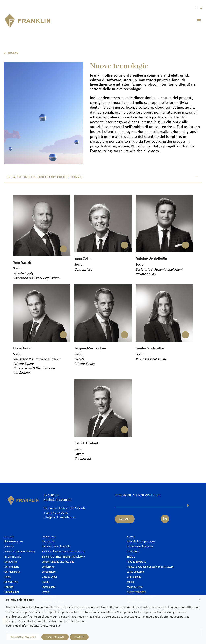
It (199, 8)
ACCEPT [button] (78, 637)
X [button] (199, 600)
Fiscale (79, 359)
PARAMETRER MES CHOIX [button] (23, 637)
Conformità (21, 373)
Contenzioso (83, 269)
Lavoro (79, 454)
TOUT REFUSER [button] (54, 637)
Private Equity (23, 273)
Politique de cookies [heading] (20, 600)
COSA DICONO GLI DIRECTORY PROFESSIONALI (45, 177)
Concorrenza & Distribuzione (34, 368)
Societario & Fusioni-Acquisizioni (37, 278)
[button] (199, 21)
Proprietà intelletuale (151, 359)
